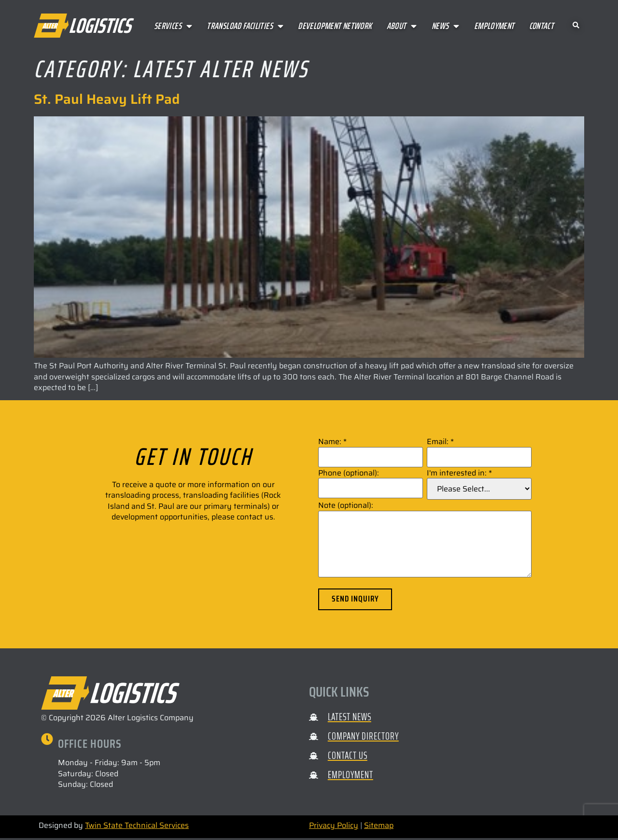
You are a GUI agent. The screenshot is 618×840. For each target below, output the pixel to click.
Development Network (335, 26)
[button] (576, 26)
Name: (332, 442)
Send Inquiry (357, 600)
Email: (440, 442)
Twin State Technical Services (137, 827)
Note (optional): (346, 505)
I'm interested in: (459, 473)
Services (173, 26)
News (446, 26)
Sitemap (379, 827)
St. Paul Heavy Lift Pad (107, 99)
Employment (494, 26)
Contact (542, 26)
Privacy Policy (334, 827)
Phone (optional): (349, 473)
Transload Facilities (245, 26)
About (402, 26)
